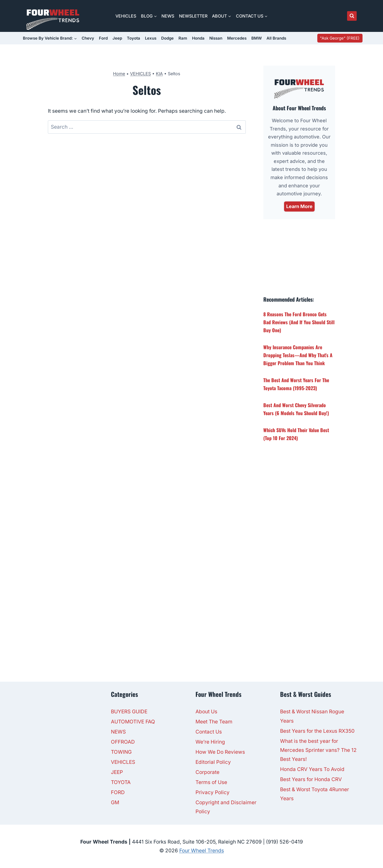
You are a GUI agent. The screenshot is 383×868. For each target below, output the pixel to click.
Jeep (117, 38)
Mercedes (237, 38)
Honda (198, 38)
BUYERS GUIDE (129, 712)
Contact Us (209, 732)
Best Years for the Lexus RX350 (317, 731)
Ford (103, 38)
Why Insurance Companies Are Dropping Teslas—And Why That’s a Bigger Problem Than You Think (298, 355)
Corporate (207, 772)
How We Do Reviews (220, 752)
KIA (159, 74)
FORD (118, 792)
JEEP (117, 772)
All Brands (276, 38)
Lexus (151, 38)
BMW (257, 38)
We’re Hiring (210, 742)
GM (115, 802)
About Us (206, 712)
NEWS (168, 16)
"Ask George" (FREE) (340, 38)
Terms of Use (211, 782)
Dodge (167, 38)
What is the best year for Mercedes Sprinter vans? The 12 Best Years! (318, 750)
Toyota (134, 38)
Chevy (88, 38)
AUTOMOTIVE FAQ (133, 722)
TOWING (121, 752)
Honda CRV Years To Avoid (312, 769)
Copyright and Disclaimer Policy (226, 807)
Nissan (216, 38)
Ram (183, 38)
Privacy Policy (213, 792)
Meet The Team (214, 722)
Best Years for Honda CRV (311, 779)
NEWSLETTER (193, 16)
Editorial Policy (213, 762)
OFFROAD (123, 742)
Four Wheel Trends (202, 851)
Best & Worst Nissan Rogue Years (312, 716)
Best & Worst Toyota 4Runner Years (315, 794)
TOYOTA (121, 782)
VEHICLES (126, 16)
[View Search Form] (352, 16)
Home (119, 74)
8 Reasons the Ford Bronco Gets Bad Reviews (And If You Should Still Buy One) (299, 322)
